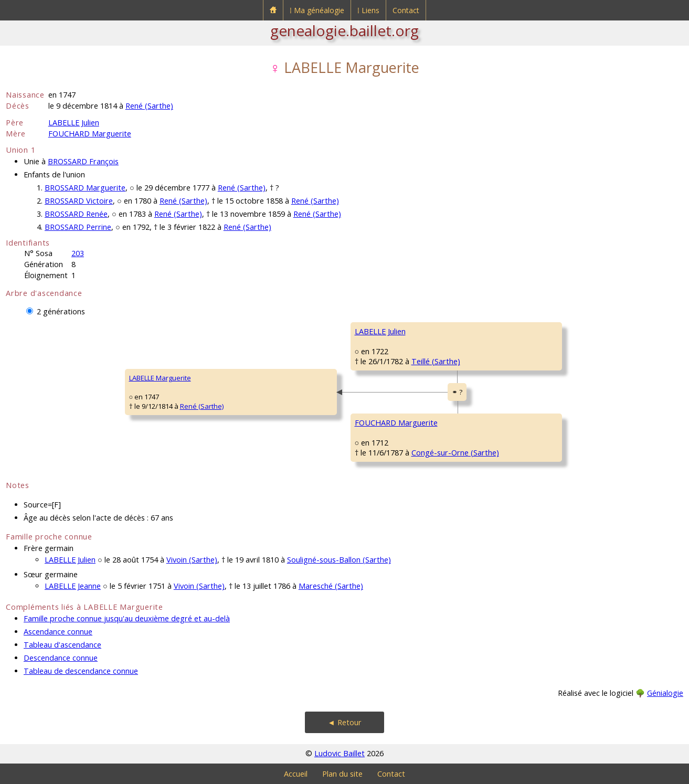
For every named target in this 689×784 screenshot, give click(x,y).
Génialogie (665, 693)
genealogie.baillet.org (344, 30)
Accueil (296, 774)
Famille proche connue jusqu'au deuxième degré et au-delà (127, 618)
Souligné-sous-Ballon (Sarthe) (339, 560)
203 (78, 253)
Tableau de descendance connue (81, 671)
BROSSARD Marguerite (85, 188)
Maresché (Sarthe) (331, 586)
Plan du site (342, 774)
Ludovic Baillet (340, 753)
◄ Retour (344, 722)
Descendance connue (61, 658)
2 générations (61, 311)
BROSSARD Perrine (78, 227)
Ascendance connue (58, 632)
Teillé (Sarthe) (436, 361)
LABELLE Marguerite (160, 378)
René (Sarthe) (149, 106)
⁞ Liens (368, 10)
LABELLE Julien (74, 123)
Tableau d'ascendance (62, 645)
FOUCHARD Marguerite (90, 134)
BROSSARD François (83, 161)
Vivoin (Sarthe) (192, 560)
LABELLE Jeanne (73, 586)
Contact (406, 10)
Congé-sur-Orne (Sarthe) (455, 453)
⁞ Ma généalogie (317, 10)
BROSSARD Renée (76, 214)
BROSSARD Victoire (79, 201)
